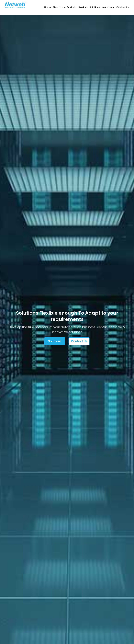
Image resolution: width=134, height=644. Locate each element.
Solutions (95, 7)
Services (83, 7)
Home (48, 7)
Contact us (79, 341)
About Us (59, 7)
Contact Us (123, 7)
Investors (108, 7)
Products (72, 7)
